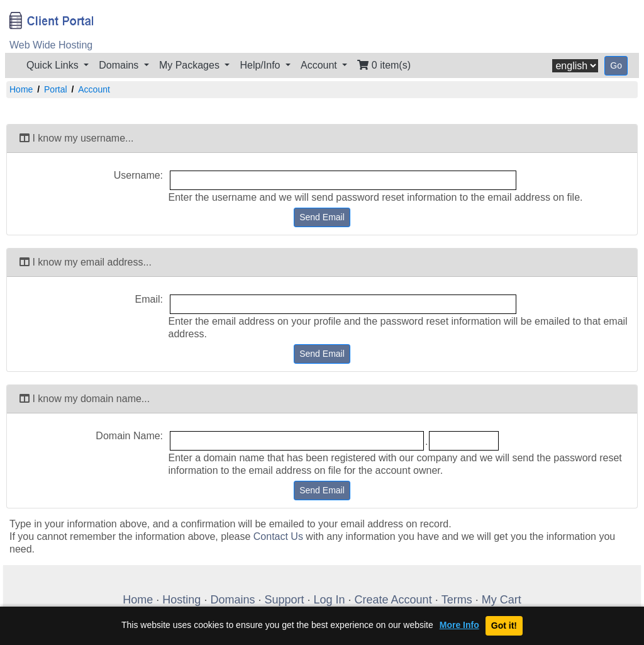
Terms (457, 600)
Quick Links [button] (54, 65)
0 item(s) (384, 65)
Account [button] (320, 65)
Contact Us (278, 536)
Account (94, 89)
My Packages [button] (191, 65)
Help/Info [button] (261, 65)
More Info (459, 625)
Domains (232, 600)
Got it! (504, 625)
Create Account (393, 600)
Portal (56, 89)
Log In (330, 600)
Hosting (181, 600)
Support (284, 600)
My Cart (502, 600)
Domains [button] (120, 65)
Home (21, 89)
